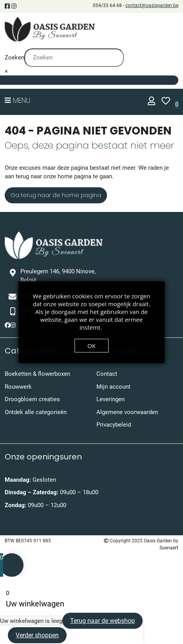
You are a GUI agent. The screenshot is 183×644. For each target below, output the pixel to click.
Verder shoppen (37, 635)
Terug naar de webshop (102, 621)
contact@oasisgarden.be (152, 5)
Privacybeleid (114, 425)
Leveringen (111, 399)
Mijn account (113, 387)
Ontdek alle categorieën (36, 412)
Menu (17, 100)
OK (91, 345)
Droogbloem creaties (32, 399)
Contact (107, 374)
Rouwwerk (18, 387)
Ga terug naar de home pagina (56, 195)
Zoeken (14, 57)
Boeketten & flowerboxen (37, 374)
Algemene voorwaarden (127, 412)
